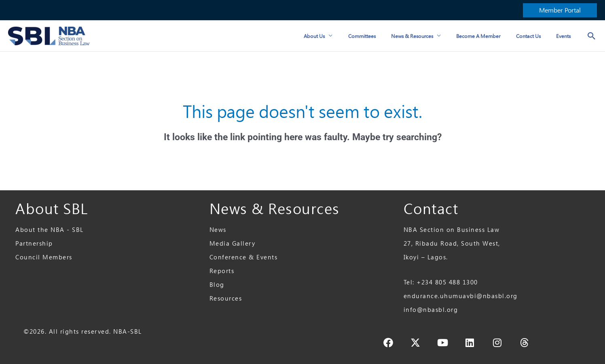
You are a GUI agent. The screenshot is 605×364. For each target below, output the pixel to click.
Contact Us (533, 36)
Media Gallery (233, 243)
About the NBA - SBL (50, 230)
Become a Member (487, 36)
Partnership (34, 243)
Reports (222, 271)
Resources (226, 298)
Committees (377, 36)
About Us (333, 36)
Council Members (44, 257)
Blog (217, 285)
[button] (560, 10)
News (218, 230)
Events (565, 36)
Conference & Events (244, 257)
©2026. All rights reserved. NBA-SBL (83, 331)
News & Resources (424, 36)
